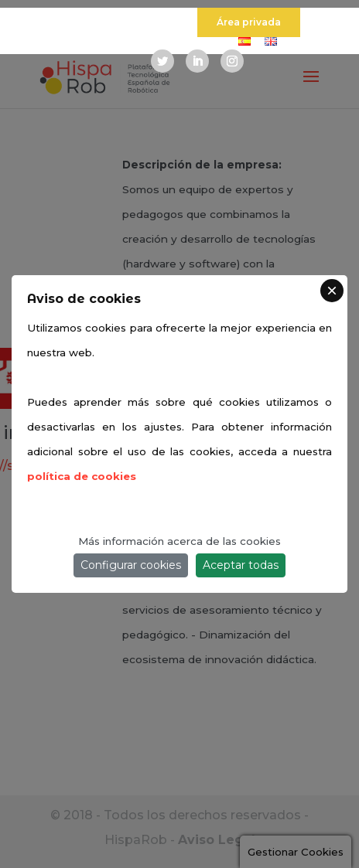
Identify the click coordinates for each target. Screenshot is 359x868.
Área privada (249, 22)
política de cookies (82, 476)
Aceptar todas (241, 565)
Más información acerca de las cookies (179, 541)
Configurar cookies (131, 565)
